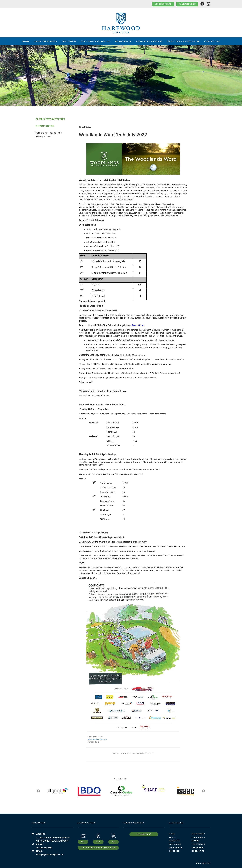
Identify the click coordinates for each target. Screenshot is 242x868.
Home (26, 41)
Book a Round (163, 4)
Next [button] (203, 791)
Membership (123, 41)
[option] (121, 76)
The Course (69, 41)
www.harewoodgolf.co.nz (97, 739)
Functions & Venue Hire (183, 41)
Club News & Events (149, 41)
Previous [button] (39, 791)
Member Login (187, 4)
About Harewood (46, 41)
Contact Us (212, 41)
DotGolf (207, 863)
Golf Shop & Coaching (96, 41)
